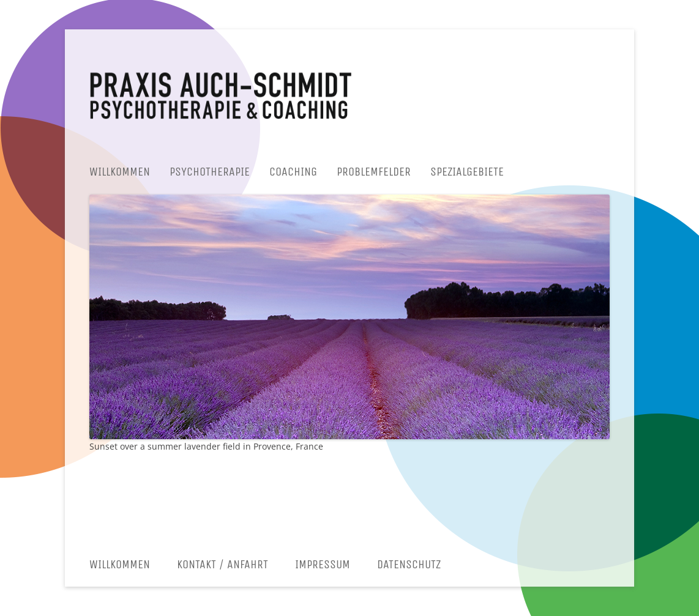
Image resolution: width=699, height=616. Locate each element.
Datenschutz (409, 564)
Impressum (323, 564)
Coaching (293, 172)
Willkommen (120, 172)
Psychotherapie (210, 172)
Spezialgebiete (467, 172)
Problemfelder (374, 172)
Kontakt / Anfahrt (222, 564)
